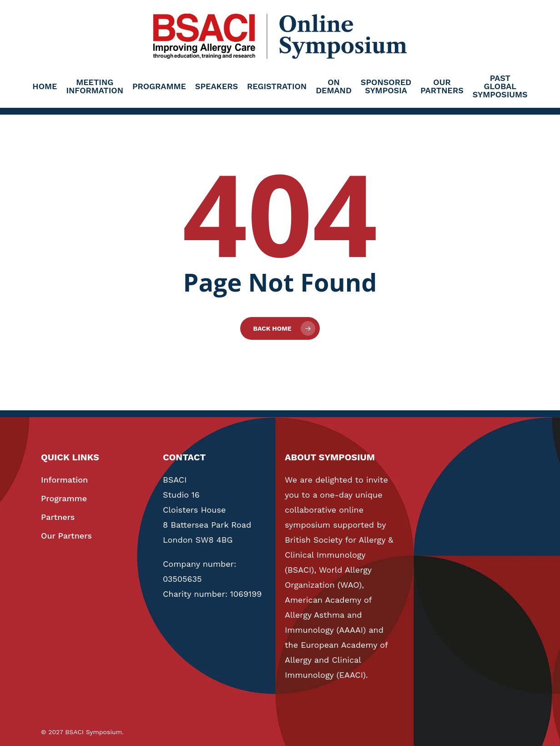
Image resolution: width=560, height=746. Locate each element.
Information (64, 480)
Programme (64, 498)
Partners (58, 517)
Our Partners (66, 536)
